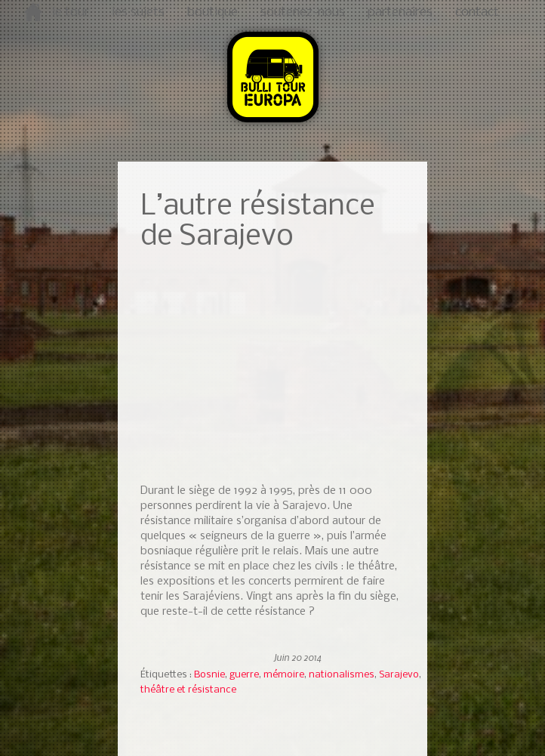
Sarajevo (399, 675)
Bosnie (209, 675)
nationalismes (342, 675)
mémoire (284, 675)
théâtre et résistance (188, 690)
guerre (244, 675)
